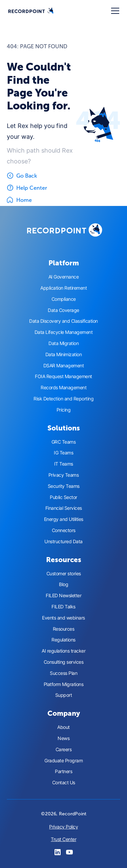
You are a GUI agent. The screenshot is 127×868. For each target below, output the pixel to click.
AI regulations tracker (63, 651)
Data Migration (63, 343)
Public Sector (63, 497)
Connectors (64, 530)
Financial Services (64, 508)
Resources (64, 629)
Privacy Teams (64, 475)
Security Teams (64, 486)
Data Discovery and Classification (63, 321)
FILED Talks (63, 607)
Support (64, 695)
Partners (63, 771)
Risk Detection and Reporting (63, 399)
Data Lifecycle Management (64, 332)
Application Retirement (63, 288)
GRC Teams (64, 442)
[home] (31, 11)
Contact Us (64, 783)
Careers (64, 749)
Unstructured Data (63, 542)
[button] (114, 11)
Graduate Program (63, 761)
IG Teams (63, 453)
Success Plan (63, 673)
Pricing (64, 410)
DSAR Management (64, 366)
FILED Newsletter (63, 596)
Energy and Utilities (64, 519)
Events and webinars (63, 618)
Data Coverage (63, 310)
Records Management (63, 388)
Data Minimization (64, 354)
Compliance (64, 299)
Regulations (63, 640)
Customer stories (64, 574)
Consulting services (64, 662)
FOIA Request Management (63, 376)
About (63, 727)
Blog (63, 584)
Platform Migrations (64, 684)
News (63, 738)
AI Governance (64, 277)
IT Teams (64, 464)
